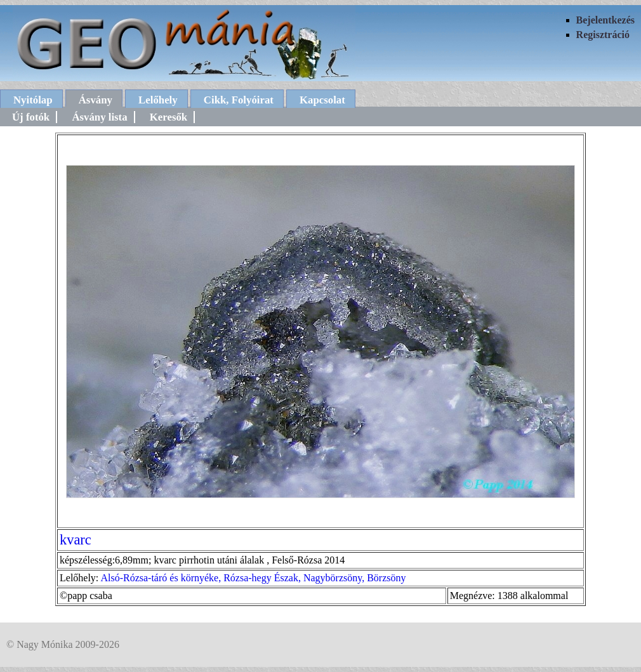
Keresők (169, 117)
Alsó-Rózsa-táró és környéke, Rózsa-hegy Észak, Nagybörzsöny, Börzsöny (253, 578)
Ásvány (96, 100)
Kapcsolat (322, 100)
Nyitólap (33, 100)
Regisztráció (603, 35)
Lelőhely (158, 100)
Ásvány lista (99, 117)
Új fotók (31, 117)
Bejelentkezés (605, 20)
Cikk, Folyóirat (239, 100)
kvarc (76, 540)
